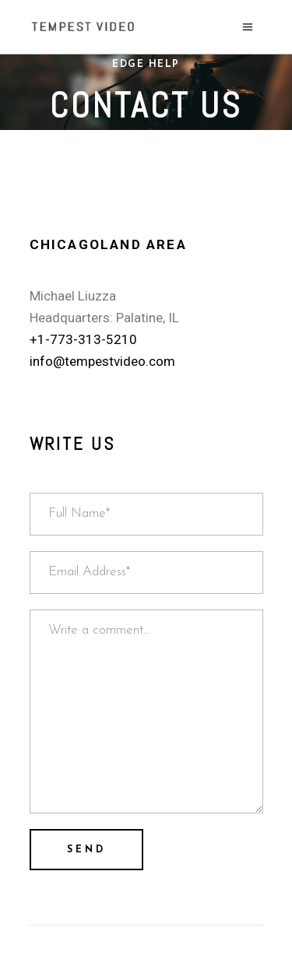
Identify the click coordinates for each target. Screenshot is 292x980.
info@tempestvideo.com (102, 361)
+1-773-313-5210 (83, 339)
